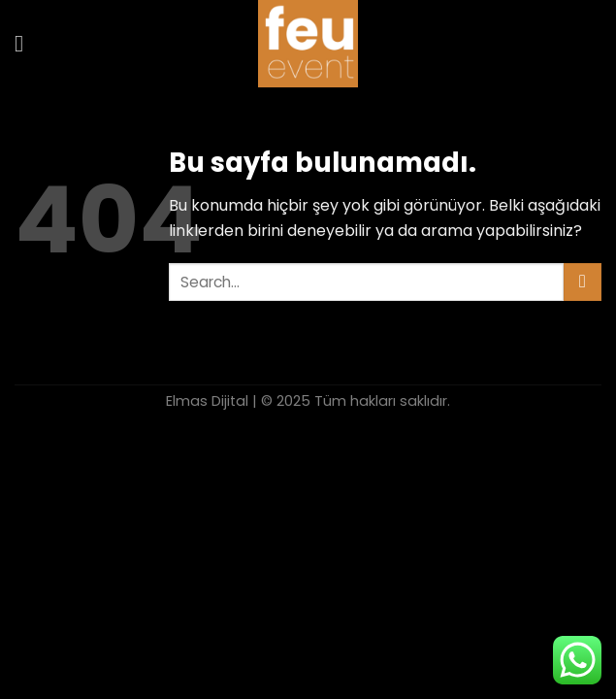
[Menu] (26, 43)
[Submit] (583, 282)
